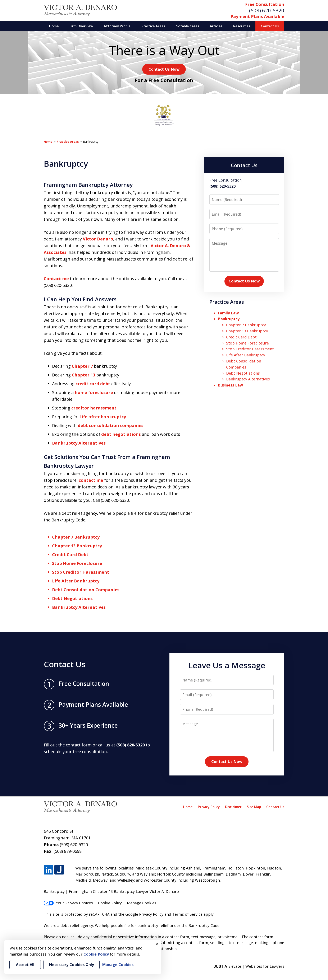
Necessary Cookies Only (71, 965)
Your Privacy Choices (68, 903)
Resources (242, 26)
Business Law (230, 385)
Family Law (228, 313)
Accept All (25, 965)
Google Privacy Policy (144, 914)
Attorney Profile (117, 26)
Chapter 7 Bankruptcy (76, 537)
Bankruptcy (229, 319)
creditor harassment (94, 408)
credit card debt (93, 384)
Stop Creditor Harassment (81, 572)
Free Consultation (265, 4)
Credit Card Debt (70, 555)
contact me (91, 480)
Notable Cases (187, 26)
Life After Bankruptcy (76, 581)
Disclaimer (233, 807)
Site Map (254, 807)
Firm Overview (81, 26)
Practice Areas (153, 26)
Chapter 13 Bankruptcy (77, 546)
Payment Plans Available (257, 16)
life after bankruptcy (103, 417)
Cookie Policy (110, 903)
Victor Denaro (98, 239)
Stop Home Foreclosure (77, 563)
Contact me (56, 279)
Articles (216, 26)
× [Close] (157, 944)
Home (54, 26)
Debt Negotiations (72, 598)
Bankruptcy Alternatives (79, 443)
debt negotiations (121, 434)
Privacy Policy (209, 807)
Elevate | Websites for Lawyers (249, 966)
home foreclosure (94, 392)
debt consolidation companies (111, 425)
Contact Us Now (164, 69)
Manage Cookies (142, 903)
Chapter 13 (83, 375)
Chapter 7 (82, 366)
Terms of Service (187, 914)
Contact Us (270, 26)
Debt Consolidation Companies (86, 590)
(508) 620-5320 (267, 10)
